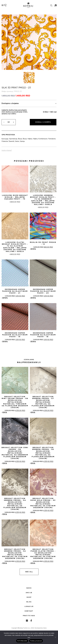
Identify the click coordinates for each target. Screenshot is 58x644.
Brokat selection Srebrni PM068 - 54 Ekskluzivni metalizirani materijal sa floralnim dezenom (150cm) (15, 504)
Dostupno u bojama (29, 103)
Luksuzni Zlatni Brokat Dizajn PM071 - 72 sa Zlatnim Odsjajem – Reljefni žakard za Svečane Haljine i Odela (15, 247)
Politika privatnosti (36, 641)
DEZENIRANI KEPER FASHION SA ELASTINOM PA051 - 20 (43, 291)
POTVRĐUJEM (22, 641)
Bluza (20, 139)
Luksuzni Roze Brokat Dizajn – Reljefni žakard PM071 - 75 (15, 197)
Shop (29, 597)
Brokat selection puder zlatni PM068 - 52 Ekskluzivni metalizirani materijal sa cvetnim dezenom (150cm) (43, 554)
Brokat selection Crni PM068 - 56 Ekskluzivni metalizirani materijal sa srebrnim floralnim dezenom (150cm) (15, 453)
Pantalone (52, 139)
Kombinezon (43, 139)
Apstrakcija (13, 139)
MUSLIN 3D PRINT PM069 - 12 (43, 243)
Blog (29, 602)
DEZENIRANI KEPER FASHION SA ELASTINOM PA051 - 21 (15, 291)
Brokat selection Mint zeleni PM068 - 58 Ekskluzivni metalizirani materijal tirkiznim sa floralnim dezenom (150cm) (15, 402)
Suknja (22, 141)
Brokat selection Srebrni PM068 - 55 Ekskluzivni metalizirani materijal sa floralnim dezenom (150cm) (43, 453)
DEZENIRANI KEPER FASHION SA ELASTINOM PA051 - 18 (43, 335)
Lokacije (29, 606)
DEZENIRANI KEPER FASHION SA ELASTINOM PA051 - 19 (15, 335)
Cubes (45, 628)
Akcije (29, 593)
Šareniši (11, 141)
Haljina (30, 139)
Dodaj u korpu (43, 122)
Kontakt (29, 611)
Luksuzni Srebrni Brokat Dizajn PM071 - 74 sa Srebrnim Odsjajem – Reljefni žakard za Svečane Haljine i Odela (43, 200)
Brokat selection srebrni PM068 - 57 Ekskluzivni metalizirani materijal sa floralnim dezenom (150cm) (43, 402)
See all (29, 572)
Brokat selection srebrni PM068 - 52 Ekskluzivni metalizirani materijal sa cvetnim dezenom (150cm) (15, 554)
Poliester (5, 141)
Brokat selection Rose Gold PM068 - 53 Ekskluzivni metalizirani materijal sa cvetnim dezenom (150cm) (43, 503)
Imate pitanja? (7, 150)
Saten (17, 141)
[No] (55, 637)
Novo (29, 588)
